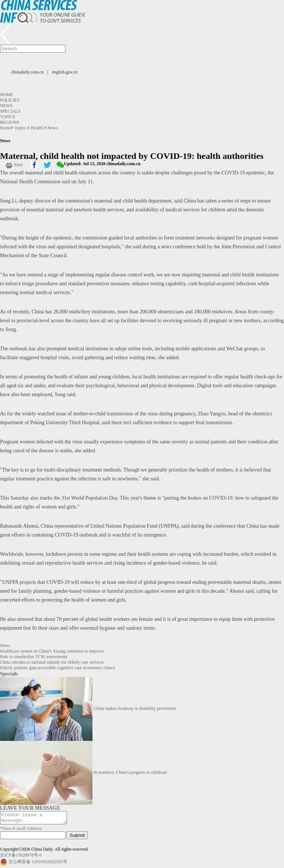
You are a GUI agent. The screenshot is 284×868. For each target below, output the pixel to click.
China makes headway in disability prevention (135, 708)
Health (37, 128)
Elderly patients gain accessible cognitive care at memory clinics (58, 668)
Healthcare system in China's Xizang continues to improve (52, 651)
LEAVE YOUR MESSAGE (30, 808)
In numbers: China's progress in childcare (130, 772)
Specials (10, 111)
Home (6, 95)
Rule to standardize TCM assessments (34, 657)
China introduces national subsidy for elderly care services (52, 662)
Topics (8, 117)
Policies (10, 100)
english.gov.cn (65, 72)
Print (18, 165)
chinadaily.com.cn (27, 72)
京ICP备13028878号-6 (21, 857)
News (6, 106)
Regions (10, 122)
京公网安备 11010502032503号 (38, 864)
